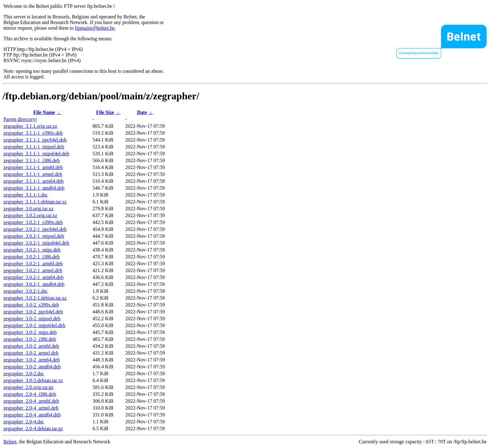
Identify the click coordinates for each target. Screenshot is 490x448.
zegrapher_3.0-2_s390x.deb (31, 305)
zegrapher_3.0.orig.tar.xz (28, 209)
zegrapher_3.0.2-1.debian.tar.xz (35, 298)
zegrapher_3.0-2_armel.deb (31, 353)
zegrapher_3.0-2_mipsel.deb (32, 319)
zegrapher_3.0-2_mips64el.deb (34, 325)
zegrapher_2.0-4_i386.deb (30, 394)
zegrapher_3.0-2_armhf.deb (31, 346)
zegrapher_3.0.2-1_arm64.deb (33, 277)
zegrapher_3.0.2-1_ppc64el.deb (35, 229)
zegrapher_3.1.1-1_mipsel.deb (34, 147)
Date (142, 112)
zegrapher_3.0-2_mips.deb (30, 332)
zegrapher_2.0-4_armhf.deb (31, 401)
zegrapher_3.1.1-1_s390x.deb (33, 133)
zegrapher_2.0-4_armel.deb (31, 408)
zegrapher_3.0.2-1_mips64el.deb (36, 243)
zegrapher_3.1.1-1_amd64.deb (34, 188)
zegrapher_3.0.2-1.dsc (26, 291)
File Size (105, 112)
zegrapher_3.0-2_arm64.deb (32, 360)
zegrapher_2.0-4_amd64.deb (32, 415)
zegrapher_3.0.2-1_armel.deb (33, 270)
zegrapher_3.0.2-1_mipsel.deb (34, 236)
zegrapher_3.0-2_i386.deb (30, 339)
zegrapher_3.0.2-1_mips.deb (32, 250)
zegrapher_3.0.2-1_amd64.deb (34, 284)
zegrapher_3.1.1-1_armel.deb (33, 174)
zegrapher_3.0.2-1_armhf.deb (33, 264)
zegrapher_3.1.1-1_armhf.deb (33, 167)
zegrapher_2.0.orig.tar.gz (28, 387)
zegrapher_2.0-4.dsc (24, 422)
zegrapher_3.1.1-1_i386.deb (32, 160)
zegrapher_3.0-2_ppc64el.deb (33, 312)
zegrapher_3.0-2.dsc (24, 373)
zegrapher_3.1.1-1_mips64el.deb (36, 154)
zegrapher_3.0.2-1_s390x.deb (33, 222)
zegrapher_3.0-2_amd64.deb (32, 367)
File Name (44, 112)
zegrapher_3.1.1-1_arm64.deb (33, 181)
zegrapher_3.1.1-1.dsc (26, 195)
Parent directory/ (20, 119)
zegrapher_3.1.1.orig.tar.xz (30, 126)
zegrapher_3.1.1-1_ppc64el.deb (35, 140)
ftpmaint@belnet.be (95, 28)
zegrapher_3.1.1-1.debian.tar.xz (35, 202)
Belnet (10, 442)
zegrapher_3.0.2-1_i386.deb (32, 257)
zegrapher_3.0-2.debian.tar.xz (33, 380)
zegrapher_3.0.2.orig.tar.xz (30, 215)
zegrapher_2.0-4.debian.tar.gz (33, 428)
